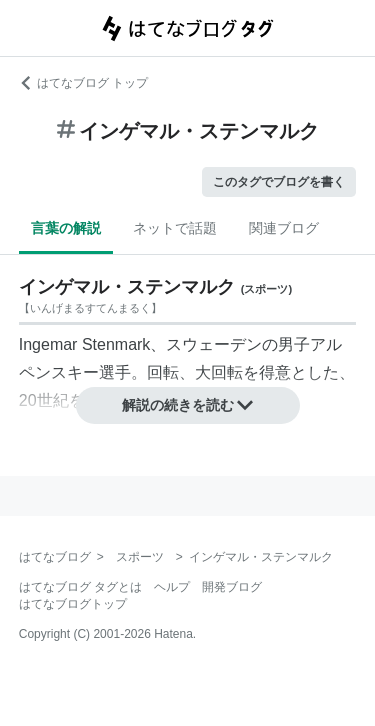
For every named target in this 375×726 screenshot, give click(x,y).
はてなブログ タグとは (80, 587)
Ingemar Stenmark (85, 344)
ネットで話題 (175, 228)
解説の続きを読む (188, 405)
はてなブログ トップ (83, 83)
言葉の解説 (66, 228)
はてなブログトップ (73, 604)
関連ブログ (284, 228)
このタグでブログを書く (279, 182)
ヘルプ (172, 587)
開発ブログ (232, 587)
